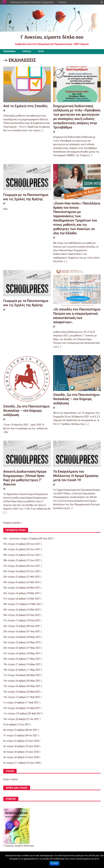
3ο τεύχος (9, 757)
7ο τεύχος (9, 735)
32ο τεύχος (9, 593)
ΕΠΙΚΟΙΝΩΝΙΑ (9, 51)
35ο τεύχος (9, 577)
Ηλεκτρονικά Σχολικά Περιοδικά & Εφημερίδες (32, 2)
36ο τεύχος (9, 571)
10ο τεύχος (9, 719)
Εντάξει (55, 863)
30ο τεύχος (9, 604)
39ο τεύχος (9, 555)
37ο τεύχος (9, 566)
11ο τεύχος (9, 714)
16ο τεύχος (9, 681)
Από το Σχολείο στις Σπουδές (26, 106)
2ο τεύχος (9, 763)
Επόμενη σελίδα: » (13, 523)
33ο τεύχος (9, 588)
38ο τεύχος (9, 560)
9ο (5, 724)
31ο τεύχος (9, 599)
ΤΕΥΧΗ (41, 51)
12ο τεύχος (9, 708)
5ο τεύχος (9, 746)
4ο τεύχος (9, 752)
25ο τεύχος (9, 631)
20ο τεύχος (9, 659)
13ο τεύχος (9, 697)
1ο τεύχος (9, 703)
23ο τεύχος (9, 642)
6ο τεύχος (9, 741)
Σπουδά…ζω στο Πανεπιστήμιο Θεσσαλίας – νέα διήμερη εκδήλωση (26, 411)
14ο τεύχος (9, 692)
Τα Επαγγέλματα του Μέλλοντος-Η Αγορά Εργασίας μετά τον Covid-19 (76, 476)
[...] (41, 130)
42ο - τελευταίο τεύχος (16, 539)
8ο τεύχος (9, 730)
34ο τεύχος (9, 582)
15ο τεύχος (9, 686)
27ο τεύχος (9, 620)
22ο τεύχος (9, 648)
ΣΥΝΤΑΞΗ (27, 51)
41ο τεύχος (9, 544)
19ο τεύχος (9, 664)
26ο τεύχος (9, 626)
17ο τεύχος (9, 675)
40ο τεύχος (9, 549)
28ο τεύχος (9, 615)
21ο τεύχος (9, 653)
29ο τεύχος (9, 610)
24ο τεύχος (9, 637)
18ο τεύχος (9, 670)
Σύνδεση (62, 2)
